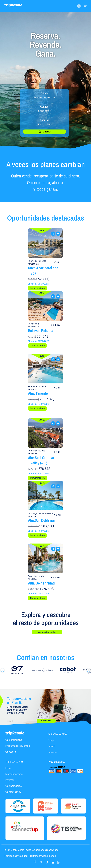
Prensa (52, 746)
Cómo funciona (14, 740)
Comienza (46, 721)
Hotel (8, 768)
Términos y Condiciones (43, 856)
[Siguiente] (88, 670)
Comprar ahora (37, 288)
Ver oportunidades (47, 632)
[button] (41, 254)
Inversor (10, 780)
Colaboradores (14, 786)
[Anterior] (3, 670)
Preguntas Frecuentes (18, 746)
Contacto (11, 752)
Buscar (44, 132)
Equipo (52, 740)
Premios (52, 752)
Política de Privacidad (16, 856)
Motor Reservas (14, 774)
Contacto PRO (13, 792)
